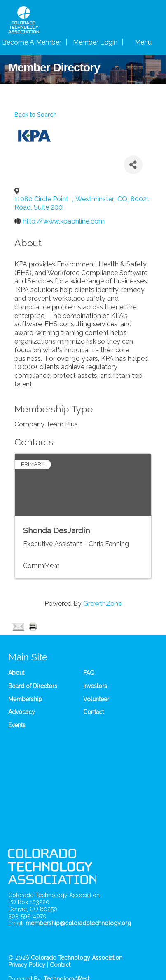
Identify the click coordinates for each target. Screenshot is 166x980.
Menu (143, 42)
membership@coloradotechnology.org (78, 923)
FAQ (89, 673)
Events (17, 725)
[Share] (133, 165)
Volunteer (96, 699)
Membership (25, 699)
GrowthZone (103, 604)
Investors (95, 686)
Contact (94, 712)
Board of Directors (33, 686)
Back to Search (35, 114)
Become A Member (32, 42)
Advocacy (22, 712)
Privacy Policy (27, 965)
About (16, 673)
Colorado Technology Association (77, 958)
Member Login (95, 42)
